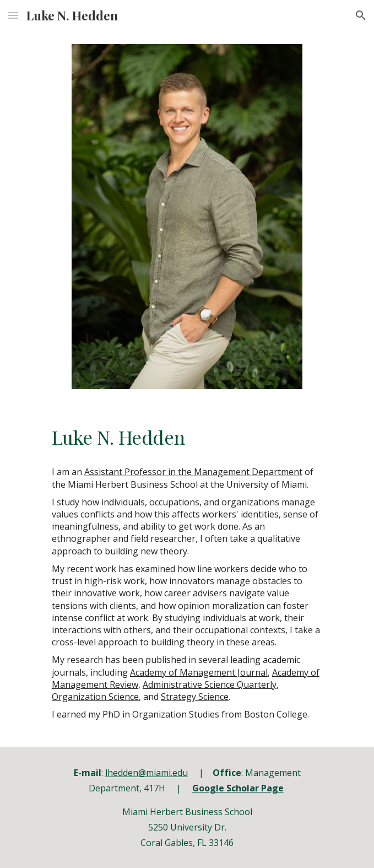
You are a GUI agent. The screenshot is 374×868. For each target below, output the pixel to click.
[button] (13, 15)
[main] (187, 437)
